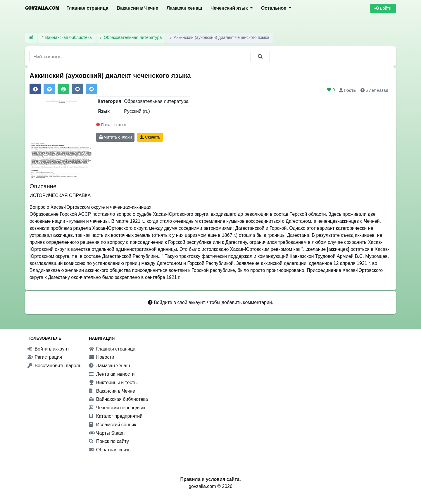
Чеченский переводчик (117, 408)
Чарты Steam (107, 433)
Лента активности (112, 374)
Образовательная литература (133, 37)
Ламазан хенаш (184, 8)
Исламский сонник (112, 425)
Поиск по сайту (109, 441)
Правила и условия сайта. (210, 479)
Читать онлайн (115, 137)
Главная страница (87, 8)
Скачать (150, 137)
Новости (101, 357)
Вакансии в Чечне (137, 8)
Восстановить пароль (54, 366)
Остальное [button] (274, 8)
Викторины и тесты (113, 383)
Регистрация (45, 357)
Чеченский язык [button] (230, 8)
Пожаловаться (111, 125)
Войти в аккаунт (48, 349)
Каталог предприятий (116, 416)
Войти (383, 8)
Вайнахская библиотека (69, 37)
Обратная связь (110, 450)
